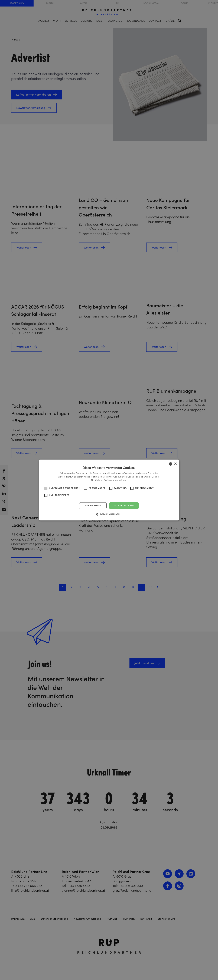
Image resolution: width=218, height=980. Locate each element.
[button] (109, 514)
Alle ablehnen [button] (93, 506)
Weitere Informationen (116, 480)
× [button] (175, 464)
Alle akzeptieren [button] (124, 506)
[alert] (109, 490)
